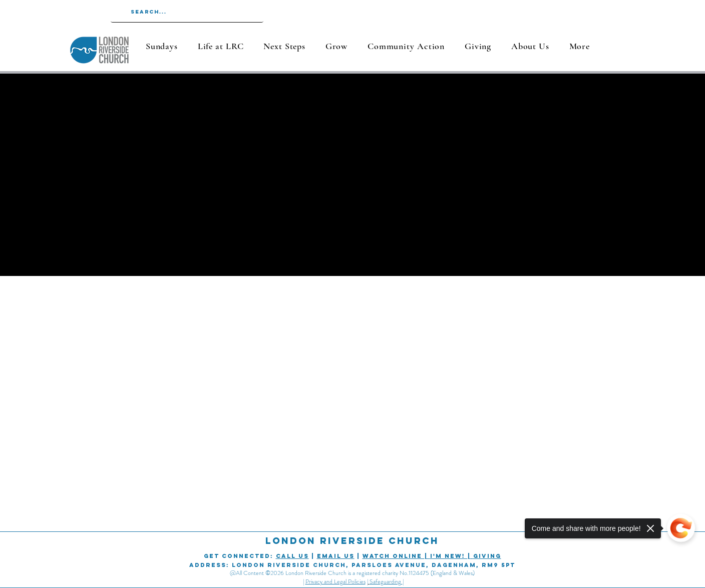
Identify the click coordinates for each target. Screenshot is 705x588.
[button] (221, 46)
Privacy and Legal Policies (335, 581)
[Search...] (187, 12)
